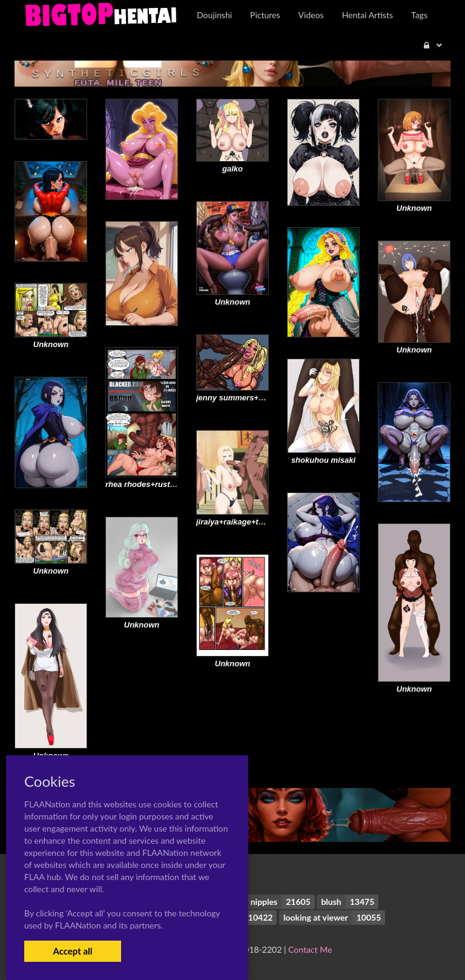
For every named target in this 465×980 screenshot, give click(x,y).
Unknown (414, 208)
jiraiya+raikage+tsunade (241, 522)
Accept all (72, 951)
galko (232, 169)
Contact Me (310, 949)
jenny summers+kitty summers (254, 398)
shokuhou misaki (323, 460)
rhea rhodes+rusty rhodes (154, 484)
